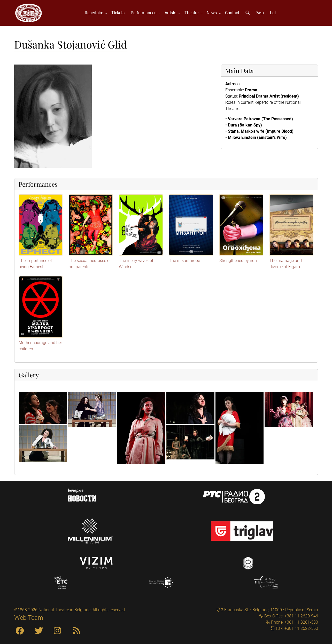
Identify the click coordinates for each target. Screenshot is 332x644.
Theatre (192, 13)
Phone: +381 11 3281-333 (294, 622)
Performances (145, 13)
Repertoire (95, 13)
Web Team (29, 618)
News (213, 13)
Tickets (118, 13)
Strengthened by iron (238, 261)
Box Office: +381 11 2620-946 (291, 616)
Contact (232, 13)
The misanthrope (184, 261)
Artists (171, 13)
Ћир (260, 13)
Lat (273, 13)
